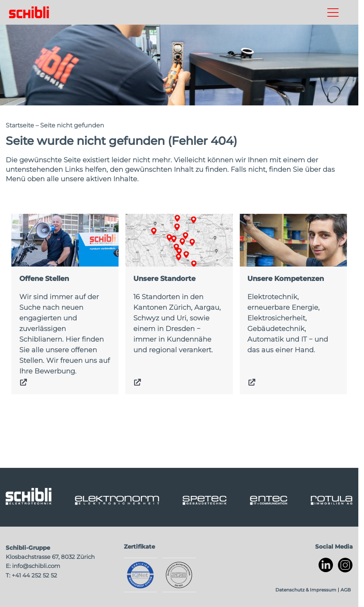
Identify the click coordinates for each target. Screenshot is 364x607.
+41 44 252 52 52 (34, 575)
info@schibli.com (36, 566)
